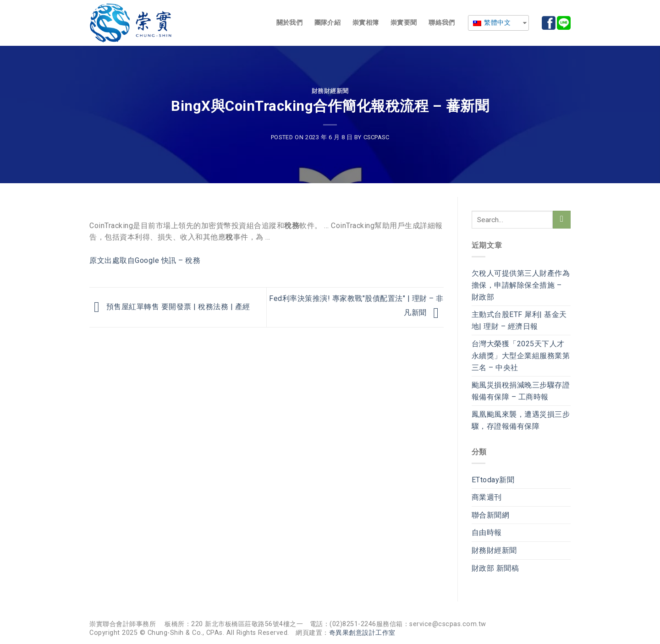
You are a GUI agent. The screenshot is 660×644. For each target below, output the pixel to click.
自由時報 (487, 532)
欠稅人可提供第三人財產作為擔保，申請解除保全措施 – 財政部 (521, 285)
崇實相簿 (366, 23)
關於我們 (289, 23)
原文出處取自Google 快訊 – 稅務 (145, 260)
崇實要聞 (404, 23)
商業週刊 (487, 497)
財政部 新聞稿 (495, 568)
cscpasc (377, 137)
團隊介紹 (327, 23)
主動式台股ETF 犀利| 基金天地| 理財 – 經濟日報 (519, 320)
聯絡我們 (442, 23)
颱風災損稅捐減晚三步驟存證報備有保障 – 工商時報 (521, 391)
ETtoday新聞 (493, 480)
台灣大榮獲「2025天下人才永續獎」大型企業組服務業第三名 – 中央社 (521, 355)
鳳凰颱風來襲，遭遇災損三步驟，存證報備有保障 (521, 420)
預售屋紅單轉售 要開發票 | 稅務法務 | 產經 (170, 307)
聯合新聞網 (491, 515)
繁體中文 (492, 22)
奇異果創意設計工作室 (362, 633)
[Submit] (562, 220)
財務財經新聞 (330, 91)
